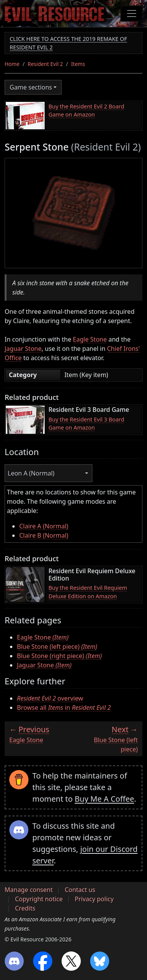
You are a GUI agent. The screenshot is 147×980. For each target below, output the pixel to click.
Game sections (31, 87)
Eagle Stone (90, 339)
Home (12, 64)
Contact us (80, 890)
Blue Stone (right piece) (59, 656)
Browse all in (64, 707)
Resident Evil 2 (45, 64)
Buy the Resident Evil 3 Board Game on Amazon (86, 424)
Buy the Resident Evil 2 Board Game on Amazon (86, 111)
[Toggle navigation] (132, 14)
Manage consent (29, 890)
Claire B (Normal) (44, 535)
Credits (25, 908)
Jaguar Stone (23, 349)
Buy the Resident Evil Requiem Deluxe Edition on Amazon (88, 592)
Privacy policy (94, 899)
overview (50, 698)
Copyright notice (39, 899)
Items (78, 64)
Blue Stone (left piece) (57, 647)
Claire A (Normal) (44, 526)
